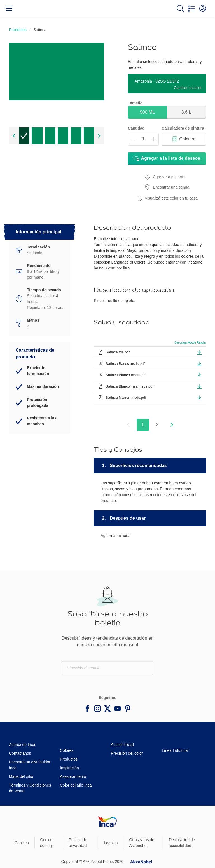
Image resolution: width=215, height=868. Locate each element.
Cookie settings (47, 843)
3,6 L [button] (186, 112)
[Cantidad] (143, 139)
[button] (203, 8)
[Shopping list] (191, 8)
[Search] (180, 8)
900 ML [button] (147, 112)
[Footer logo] (107, 821)
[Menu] (9, 8)
